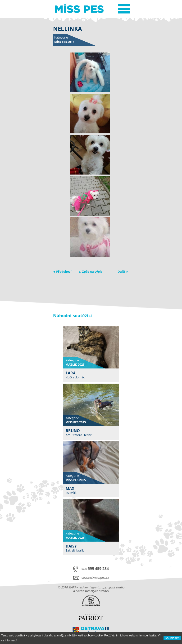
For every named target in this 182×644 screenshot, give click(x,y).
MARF (72, 587)
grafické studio (115, 587)
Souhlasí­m (172, 638)
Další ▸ (123, 272)
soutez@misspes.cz (95, 578)
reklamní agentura (91, 587)
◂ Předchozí (62, 272)
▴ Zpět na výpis (91, 272)
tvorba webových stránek (92, 591)
